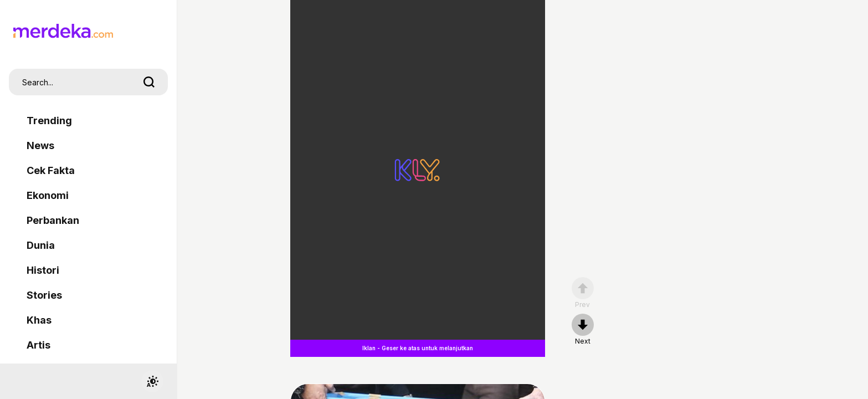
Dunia (41, 245)
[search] (149, 82)
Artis (38, 345)
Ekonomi (48, 195)
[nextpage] (583, 330)
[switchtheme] (152, 381)
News (40, 145)
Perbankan (53, 220)
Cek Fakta (51, 170)
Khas (39, 320)
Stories (44, 295)
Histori (43, 270)
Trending (49, 121)
